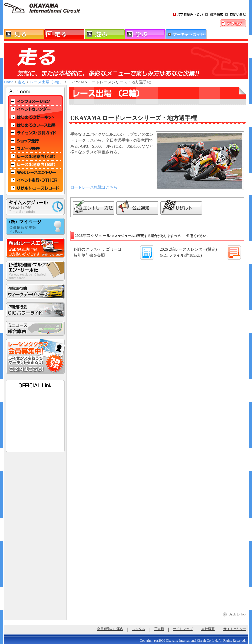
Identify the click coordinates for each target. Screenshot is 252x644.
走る (22, 82)
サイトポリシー (235, 629)
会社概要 (208, 629)
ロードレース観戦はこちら (94, 187)
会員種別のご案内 (110, 629)
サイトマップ (183, 629)
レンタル (139, 629)
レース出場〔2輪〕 (47, 82)
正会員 (159, 629)
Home (9, 82)
